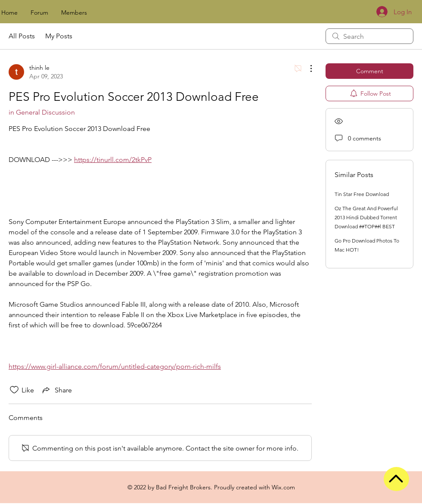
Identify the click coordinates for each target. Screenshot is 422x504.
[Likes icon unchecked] (14, 390)
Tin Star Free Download (362, 194)
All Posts (22, 36)
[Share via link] (56, 390)
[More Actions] (307, 68)
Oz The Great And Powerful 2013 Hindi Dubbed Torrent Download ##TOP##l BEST (366, 217)
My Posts (59, 36)
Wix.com (283, 487)
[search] (369, 36)
